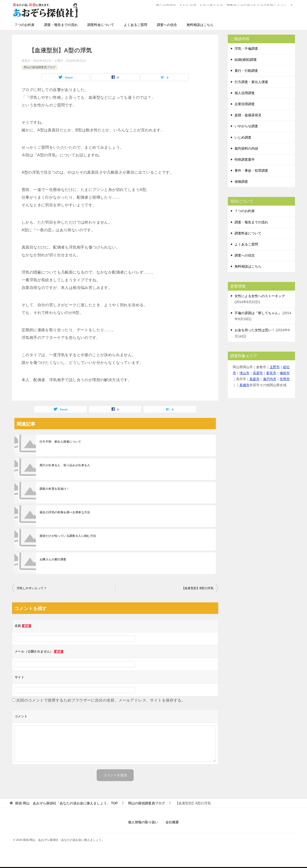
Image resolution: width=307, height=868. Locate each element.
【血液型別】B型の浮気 (198, 588)
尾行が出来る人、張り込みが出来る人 (65, 465)
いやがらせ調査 (246, 126)
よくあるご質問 (136, 25)
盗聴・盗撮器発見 (248, 115)
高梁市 (258, 373)
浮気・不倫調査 (246, 49)
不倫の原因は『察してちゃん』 (258, 313)
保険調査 (241, 182)
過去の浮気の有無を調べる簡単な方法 (65, 512)
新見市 (271, 373)
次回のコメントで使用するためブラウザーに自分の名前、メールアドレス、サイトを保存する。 (101, 700)
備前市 (285, 373)
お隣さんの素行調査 (53, 559)
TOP (66, 803)
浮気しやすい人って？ (32, 588)
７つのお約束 (24, 25)
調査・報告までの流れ (61, 25)
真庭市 (254, 379)
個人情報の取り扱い (143, 822)
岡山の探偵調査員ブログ (40, 67)
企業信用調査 (245, 104)
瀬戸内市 (270, 379)
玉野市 (275, 367)
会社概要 (172, 822)
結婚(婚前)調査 (246, 60)
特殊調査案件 (245, 159)
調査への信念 (167, 25)
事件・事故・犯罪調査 (251, 171)
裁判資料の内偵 (246, 148)
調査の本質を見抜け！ (54, 489)
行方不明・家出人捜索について (60, 442)
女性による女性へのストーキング (260, 296)
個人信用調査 (245, 93)
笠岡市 (285, 379)
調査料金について (101, 25)
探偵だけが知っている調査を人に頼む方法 (68, 536)
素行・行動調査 (246, 71)
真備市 (244, 385)
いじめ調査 (243, 137)
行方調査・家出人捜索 (251, 82)
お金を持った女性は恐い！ (255, 330)
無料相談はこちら (200, 25)
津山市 (244, 373)
